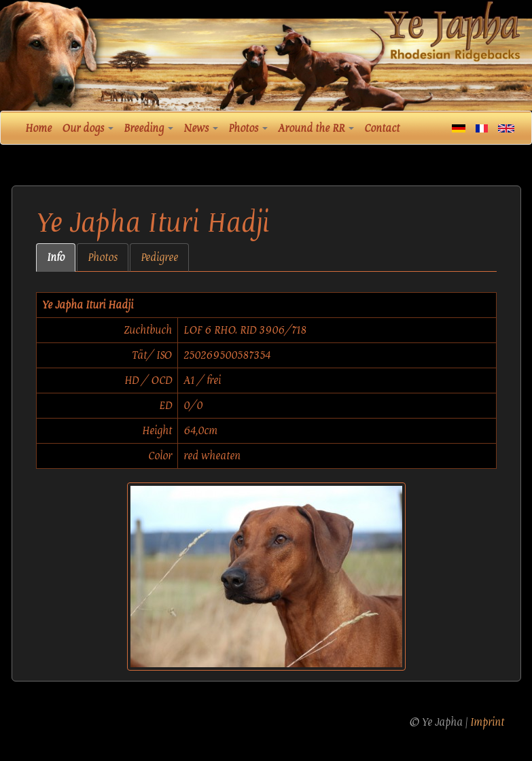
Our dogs (88, 128)
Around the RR (316, 128)
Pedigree (159, 258)
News (201, 128)
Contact (382, 128)
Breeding (148, 128)
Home (38, 128)
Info (56, 258)
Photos (248, 128)
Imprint (487, 722)
